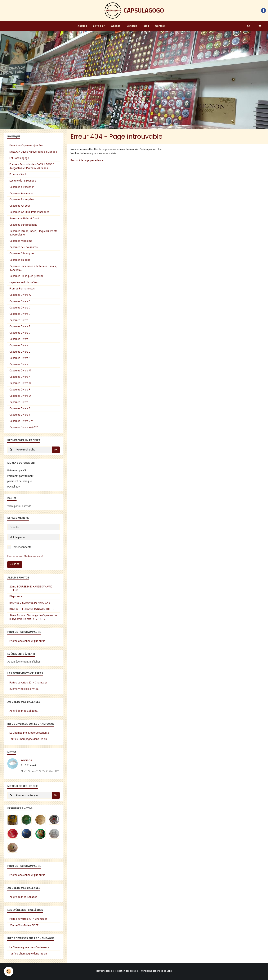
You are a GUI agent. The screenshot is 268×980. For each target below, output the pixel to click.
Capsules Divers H (20, 339)
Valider (15, 564)
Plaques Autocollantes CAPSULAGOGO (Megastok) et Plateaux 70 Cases (32, 166)
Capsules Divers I (19, 345)
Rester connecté (19, 547)
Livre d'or (99, 26)
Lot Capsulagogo (19, 158)
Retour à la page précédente (87, 160)
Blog (146, 26)
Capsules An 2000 (20, 206)
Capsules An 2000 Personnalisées (29, 212)
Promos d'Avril (18, 174)
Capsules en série (20, 260)
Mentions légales (105, 971)
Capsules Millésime (21, 241)
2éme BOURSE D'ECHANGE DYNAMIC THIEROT (31, 588)
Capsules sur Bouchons (23, 225)
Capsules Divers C (20, 308)
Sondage (132, 26)
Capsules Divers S (20, 408)
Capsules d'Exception (22, 187)
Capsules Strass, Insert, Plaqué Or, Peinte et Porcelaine (33, 233)
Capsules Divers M (20, 371)
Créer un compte (15, 556)
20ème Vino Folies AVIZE (24, 689)
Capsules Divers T (20, 415)
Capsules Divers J (20, 352)
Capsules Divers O (20, 383)
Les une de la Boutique (23, 181)
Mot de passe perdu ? (33, 556)
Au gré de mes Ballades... (24, 711)
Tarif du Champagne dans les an (28, 739)
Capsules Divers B (20, 301)
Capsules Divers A (20, 295)
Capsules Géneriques (22, 253)
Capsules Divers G (20, 333)
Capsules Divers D (20, 314)
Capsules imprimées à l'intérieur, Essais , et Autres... (33, 268)
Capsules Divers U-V (21, 421)
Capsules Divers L (20, 364)
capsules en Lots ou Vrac (24, 282)
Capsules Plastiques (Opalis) (26, 276)
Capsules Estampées (22, 200)
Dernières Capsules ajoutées (26, 146)
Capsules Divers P (20, 390)
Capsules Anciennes (21, 193)
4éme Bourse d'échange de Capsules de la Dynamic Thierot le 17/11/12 (33, 617)
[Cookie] (9, 971)
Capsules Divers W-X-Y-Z (24, 427)
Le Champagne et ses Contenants (29, 733)
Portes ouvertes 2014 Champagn (28, 683)
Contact (160, 26)
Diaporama (16, 596)
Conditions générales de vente (157, 971)
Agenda (116, 26)
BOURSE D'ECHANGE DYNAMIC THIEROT (33, 609)
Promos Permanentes (22, 289)
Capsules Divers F (20, 326)
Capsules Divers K (20, 358)
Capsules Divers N (20, 377)
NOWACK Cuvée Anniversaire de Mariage (33, 152)
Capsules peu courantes (24, 247)
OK (56, 450)
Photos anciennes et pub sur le (27, 641)
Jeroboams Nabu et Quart (24, 219)
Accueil (82, 26)
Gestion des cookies (127, 971)
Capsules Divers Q (20, 396)
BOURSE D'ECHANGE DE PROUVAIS (30, 603)
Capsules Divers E (20, 320)
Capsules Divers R (20, 402)
